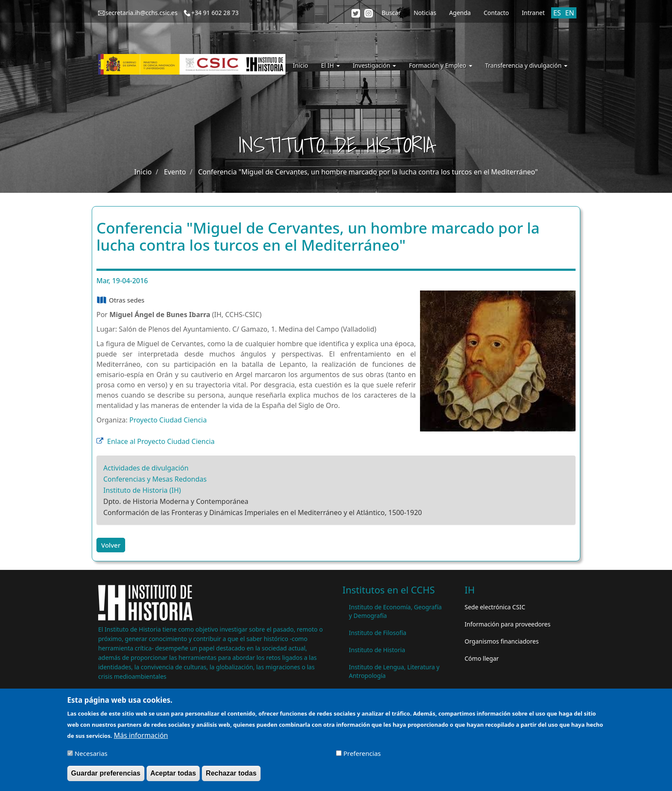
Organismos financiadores (502, 641)
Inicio (300, 65)
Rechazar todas (231, 778)
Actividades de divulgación (146, 468)
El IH (330, 65)
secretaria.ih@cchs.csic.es (141, 13)
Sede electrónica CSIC (495, 607)
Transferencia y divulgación (526, 65)
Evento (175, 172)
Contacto (496, 13)
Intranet (533, 13)
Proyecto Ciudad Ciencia (168, 420)
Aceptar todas (173, 778)
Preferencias (362, 758)
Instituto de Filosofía (378, 633)
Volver (111, 545)
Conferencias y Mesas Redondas (155, 479)
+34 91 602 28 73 (215, 13)
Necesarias (91, 758)
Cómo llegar (482, 658)
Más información (141, 740)
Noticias (425, 13)
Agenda (460, 13)
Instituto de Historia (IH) (142, 490)
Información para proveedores (507, 624)
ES (557, 13)
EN (570, 13)
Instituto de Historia (377, 650)
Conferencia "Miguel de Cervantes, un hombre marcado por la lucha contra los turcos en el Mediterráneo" (368, 172)
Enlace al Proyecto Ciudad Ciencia (161, 441)
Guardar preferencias (106, 778)
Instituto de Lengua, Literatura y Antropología (394, 671)
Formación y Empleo (440, 65)
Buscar (391, 13)
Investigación (374, 65)
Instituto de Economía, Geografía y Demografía (395, 611)
